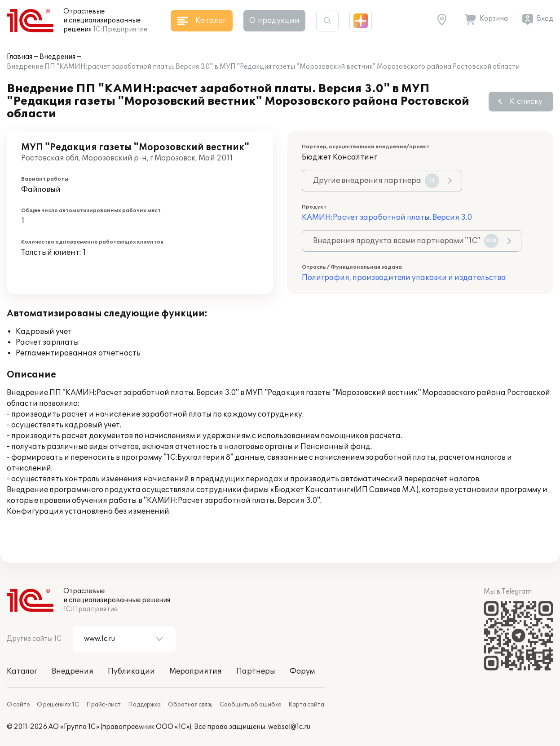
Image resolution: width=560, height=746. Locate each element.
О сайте (18, 705)
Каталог (22, 671)
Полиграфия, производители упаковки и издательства (404, 278)
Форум (302, 671)
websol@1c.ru (289, 727)
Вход (545, 19)
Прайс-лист (104, 705)
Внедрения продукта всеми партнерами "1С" (406, 241)
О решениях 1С (58, 705)
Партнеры (256, 671)
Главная (20, 57)
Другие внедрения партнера (376, 181)
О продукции (274, 21)
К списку (526, 102)
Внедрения (57, 57)
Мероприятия (196, 671)
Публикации (131, 671)
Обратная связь (190, 705)
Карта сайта (306, 705)
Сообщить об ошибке (250, 705)
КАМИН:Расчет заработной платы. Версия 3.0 (387, 218)
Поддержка (144, 705)
